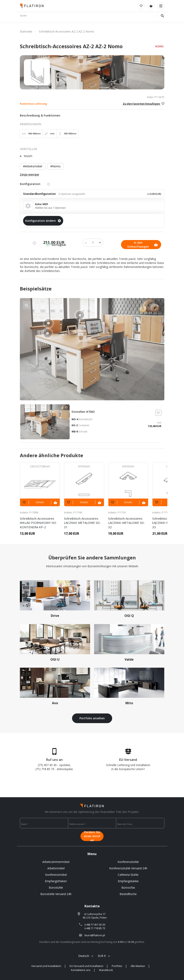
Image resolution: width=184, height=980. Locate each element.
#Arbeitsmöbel (33, 166)
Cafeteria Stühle (128, 875)
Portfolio (117, 966)
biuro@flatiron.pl (95, 935)
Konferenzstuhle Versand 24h (128, 868)
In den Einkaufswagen (143, 245)
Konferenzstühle (128, 862)
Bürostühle (56, 888)
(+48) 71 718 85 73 (95, 928)
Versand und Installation (46, 966)
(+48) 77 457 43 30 (95, 925)
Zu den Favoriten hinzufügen (144, 104)
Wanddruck (106, 970)
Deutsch (84, 956)
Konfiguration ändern (43, 221)
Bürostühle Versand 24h (56, 894)
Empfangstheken (56, 881)
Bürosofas (128, 888)
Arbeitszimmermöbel (56, 862)
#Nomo (55, 166)
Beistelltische (128, 894)
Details (40, 502)
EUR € (102, 956)
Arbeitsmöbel (56, 868)
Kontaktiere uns (81, 970)
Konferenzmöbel (56, 875)
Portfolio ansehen (92, 718)
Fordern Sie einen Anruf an (92, 836)
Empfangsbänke (128, 881)
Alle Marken (138, 966)
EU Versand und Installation (86, 966)
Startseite (26, 31)
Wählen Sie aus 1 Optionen (50, 208)
